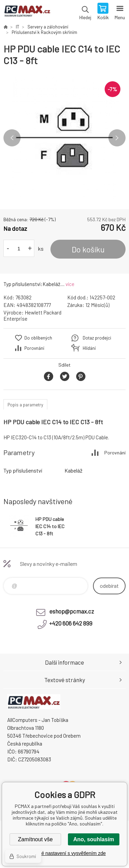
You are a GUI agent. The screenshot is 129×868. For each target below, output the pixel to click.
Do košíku (88, 249)
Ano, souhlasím (93, 839)
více (70, 284)
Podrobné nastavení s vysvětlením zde (64, 853)
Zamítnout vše (35, 839)
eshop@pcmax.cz (72, 611)
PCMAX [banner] (27, 12)
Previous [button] (12, 138)
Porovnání (34, 348)
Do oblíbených (38, 338)
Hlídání (89, 348)
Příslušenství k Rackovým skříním (44, 32)
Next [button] (117, 138)
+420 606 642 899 (71, 623)
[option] (64, 138)
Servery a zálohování (48, 27)
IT (17, 27)
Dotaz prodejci (97, 338)
